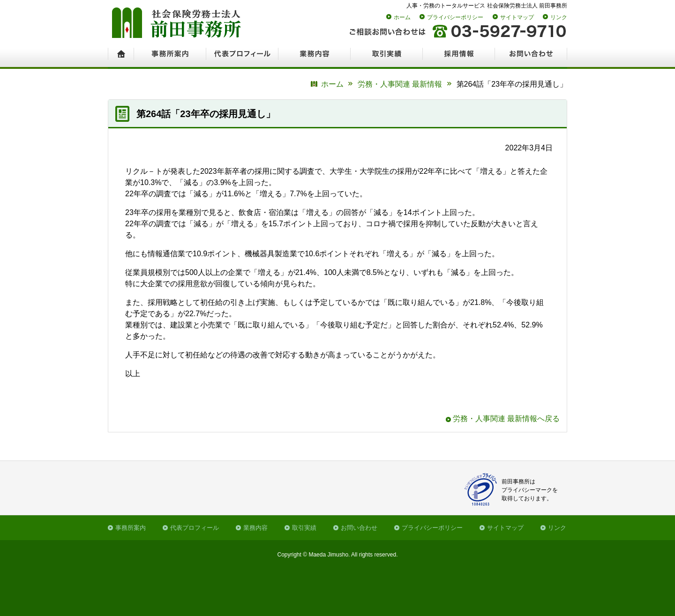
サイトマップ (517, 17)
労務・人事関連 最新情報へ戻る (506, 419)
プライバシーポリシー (455, 17)
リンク (559, 17)
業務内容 (255, 528)
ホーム (402, 17)
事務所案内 (131, 528)
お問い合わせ (359, 528)
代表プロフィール (195, 528)
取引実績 (304, 528)
